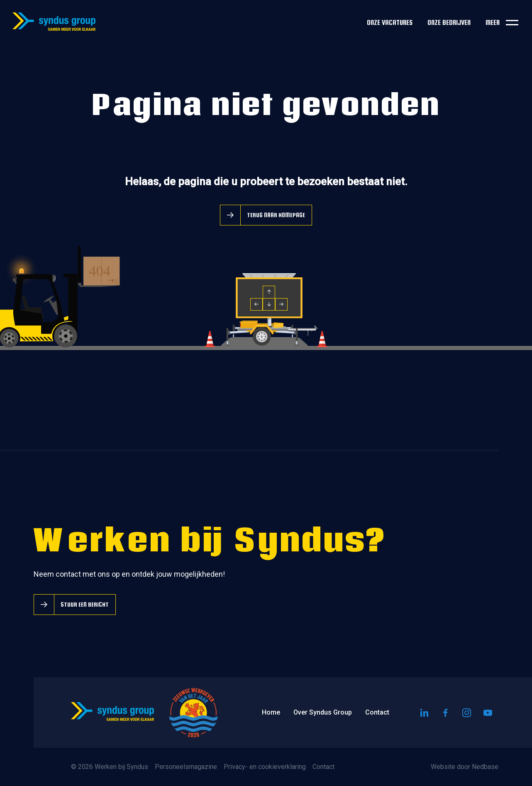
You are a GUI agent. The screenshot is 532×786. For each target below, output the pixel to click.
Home (271, 712)
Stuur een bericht (85, 604)
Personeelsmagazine (186, 767)
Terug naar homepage (276, 215)
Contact (377, 712)
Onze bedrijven (449, 23)
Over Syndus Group (323, 712)
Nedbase (485, 767)
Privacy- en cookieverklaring (265, 767)
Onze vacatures (390, 23)
